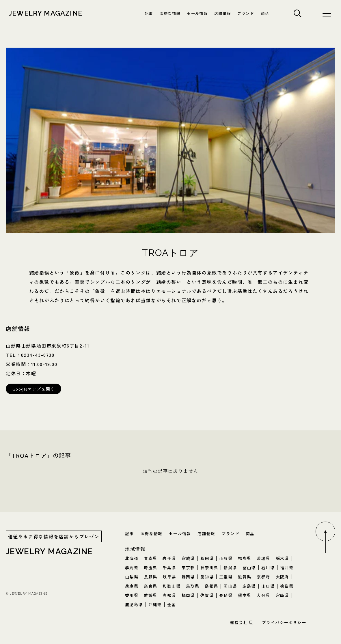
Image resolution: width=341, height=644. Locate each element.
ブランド (246, 13)
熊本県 (245, 595)
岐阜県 (169, 577)
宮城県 (188, 558)
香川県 (132, 595)
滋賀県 (245, 577)
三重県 (226, 577)
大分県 (263, 595)
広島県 (249, 586)
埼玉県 (150, 568)
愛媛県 (150, 595)
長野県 (150, 577)
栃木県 (282, 558)
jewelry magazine (45, 13)
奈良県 (150, 586)
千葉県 (169, 568)
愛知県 (207, 577)
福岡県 (188, 595)
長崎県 (226, 595)
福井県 (287, 568)
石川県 (268, 568)
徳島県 (287, 586)
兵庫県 (132, 586)
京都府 (263, 577)
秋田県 (207, 558)
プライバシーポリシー (284, 622)
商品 (265, 13)
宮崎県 (282, 595)
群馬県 (132, 568)
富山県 (249, 568)
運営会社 (239, 622)
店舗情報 (222, 13)
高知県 (169, 595)
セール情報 (197, 13)
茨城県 (263, 558)
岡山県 (230, 586)
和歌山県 (172, 586)
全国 (172, 604)
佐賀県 (207, 595)
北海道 (132, 558)
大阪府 (282, 577)
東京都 (188, 568)
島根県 (211, 586)
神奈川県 (209, 568)
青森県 (150, 558)
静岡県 (188, 577)
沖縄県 (155, 604)
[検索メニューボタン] (326, 13)
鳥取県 (193, 586)
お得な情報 (170, 13)
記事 (149, 13)
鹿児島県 (134, 604)
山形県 (226, 558)
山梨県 (132, 577)
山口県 (268, 586)
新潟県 (230, 568)
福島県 (245, 558)
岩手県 (169, 558)
